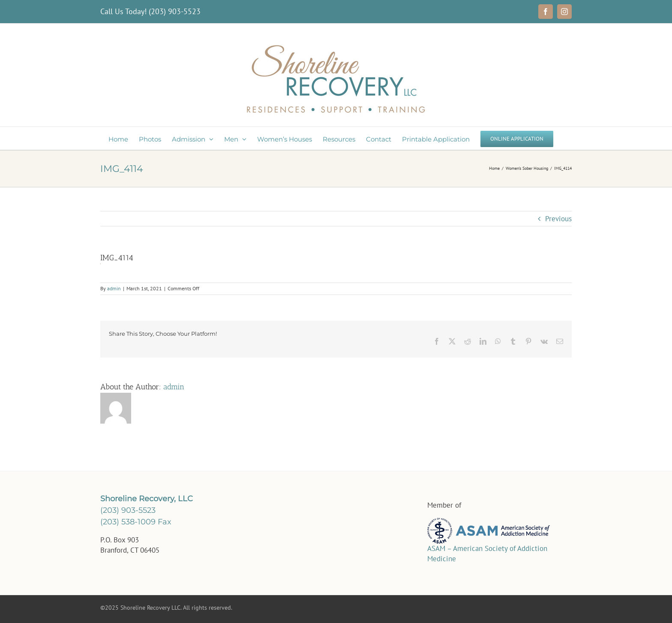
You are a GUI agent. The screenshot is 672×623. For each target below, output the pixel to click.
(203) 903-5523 (175, 11)
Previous (558, 219)
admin (114, 288)
